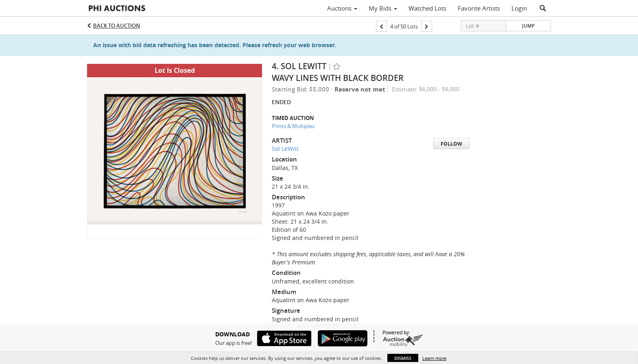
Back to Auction (117, 26)
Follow (451, 144)
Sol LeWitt (285, 149)
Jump (528, 26)
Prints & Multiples (293, 126)
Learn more (434, 358)
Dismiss (403, 358)
